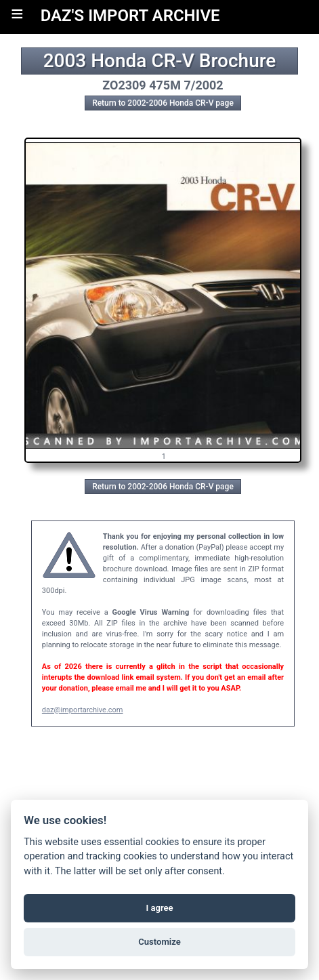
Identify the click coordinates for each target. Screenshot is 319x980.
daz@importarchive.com (83, 710)
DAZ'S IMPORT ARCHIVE (130, 16)
